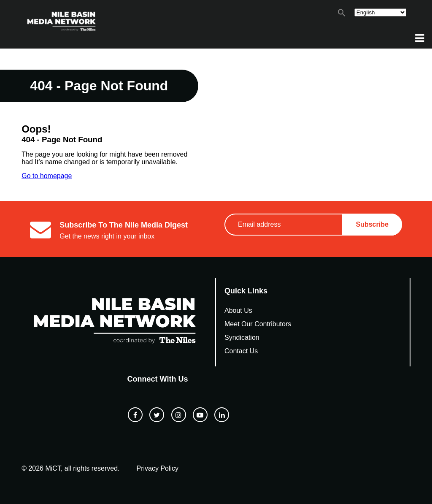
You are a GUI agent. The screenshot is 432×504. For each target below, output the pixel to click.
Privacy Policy (158, 468)
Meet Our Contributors (258, 324)
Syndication (242, 337)
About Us (238, 310)
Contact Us (241, 351)
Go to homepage (47, 176)
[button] (342, 15)
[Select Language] (380, 12)
